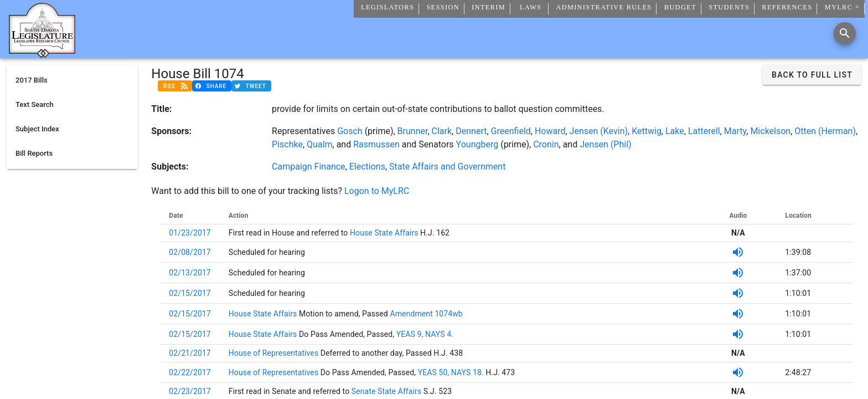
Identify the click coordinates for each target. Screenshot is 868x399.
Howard (550, 131)
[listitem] (72, 80)
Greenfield (511, 131)
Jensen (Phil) (605, 144)
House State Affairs (383, 233)
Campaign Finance (308, 167)
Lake (675, 131)
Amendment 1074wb (425, 314)
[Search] (845, 33)
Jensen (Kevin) (599, 131)
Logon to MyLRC (377, 191)
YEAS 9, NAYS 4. (425, 334)
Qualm (319, 144)
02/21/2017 (190, 353)
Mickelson (770, 131)
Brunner (413, 131)
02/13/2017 (190, 273)
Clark (442, 131)
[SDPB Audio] (738, 252)
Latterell (704, 131)
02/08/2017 (190, 252)
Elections (367, 167)
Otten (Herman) (825, 131)
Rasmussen (376, 144)
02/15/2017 (190, 293)
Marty (735, 131)
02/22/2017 (190, 372)
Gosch (350, 131)
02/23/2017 (190, 391)
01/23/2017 (190, 233)
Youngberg (477, 144)
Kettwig (647, 131)
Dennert (471, 131)
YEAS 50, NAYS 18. (451, 372)
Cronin (546, 144)
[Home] (42, 54)
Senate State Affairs (385, 391)
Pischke (287, 144)
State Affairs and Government (447, 167)
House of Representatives (275, 353)
